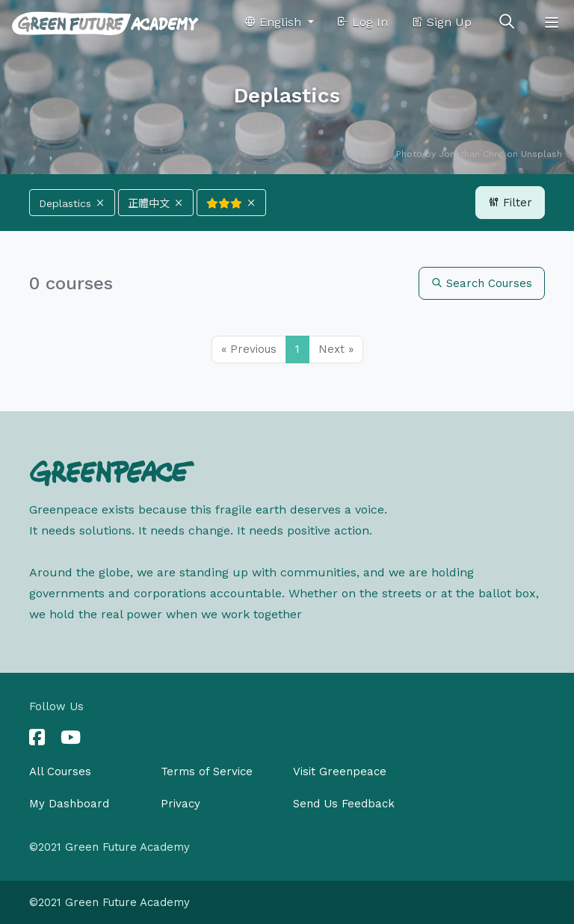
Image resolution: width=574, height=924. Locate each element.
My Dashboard (69, 804)
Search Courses (482, 283)
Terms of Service (207, 771)
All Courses (60, 771)
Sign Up (441, 22)
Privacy (180, 804)
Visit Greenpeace (340, 771)
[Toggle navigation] (552, 22)
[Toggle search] (507, 22)
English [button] (274, 22)
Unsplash (541, 154)
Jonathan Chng (471, 154)
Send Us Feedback (344, 804)
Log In (362, 22)
